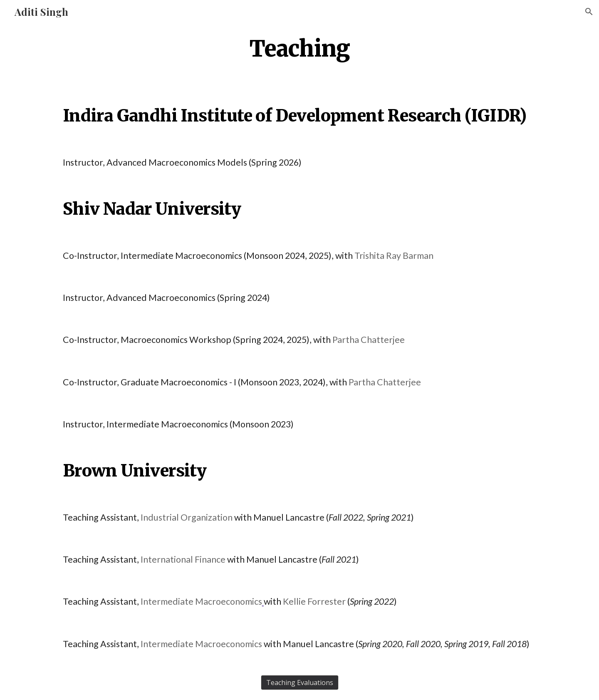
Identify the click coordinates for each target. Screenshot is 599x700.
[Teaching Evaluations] (300, 683)
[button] (589, 12)
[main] (299, 48)
